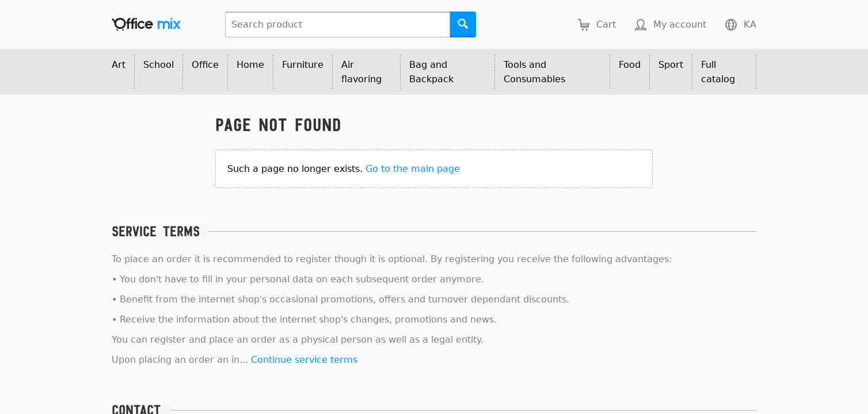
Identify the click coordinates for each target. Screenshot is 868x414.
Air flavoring (361, 72)
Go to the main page (413, 169)
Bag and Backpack (431, 72)
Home (250, 65)
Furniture (303, 65)
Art (119, 65)
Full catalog (718, 72)
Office (205, 65)
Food (630, 65)
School (159, 65)
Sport (671, 65)
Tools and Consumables (534, 72)
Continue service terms (304, 360)
